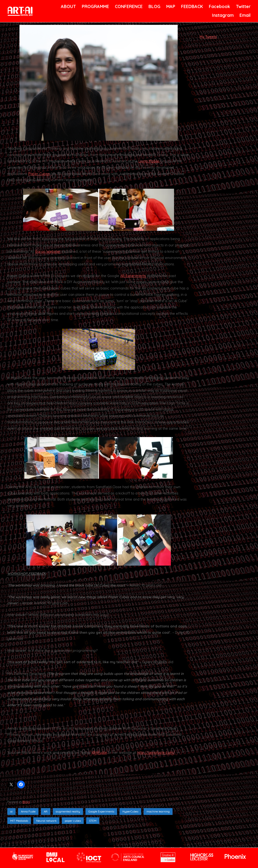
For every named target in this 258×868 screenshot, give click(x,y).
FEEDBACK (191, 6)
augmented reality (68, 811)
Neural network (46, 821)
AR (46, 811)
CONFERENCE (128, 6)
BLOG (154, 6)
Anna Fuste (28, 811)
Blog (26, 802)
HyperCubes (130, 811)
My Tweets (208, 37)
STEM (93, 821)
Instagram (222, 15)
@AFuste (99, 753)
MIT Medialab (19, 821)
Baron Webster (48, 252)
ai (11, 811)
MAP (170, 6)
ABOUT (68, 6)
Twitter (243, 6)
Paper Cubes (39, 174)
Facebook (219, 6)
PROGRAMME (95, 6)
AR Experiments (133, 276)
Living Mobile (149, 161)
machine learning (158, 811)
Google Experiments (101, 811)
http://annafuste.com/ (156, 753)
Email (245, 15)
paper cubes (73, 821)
